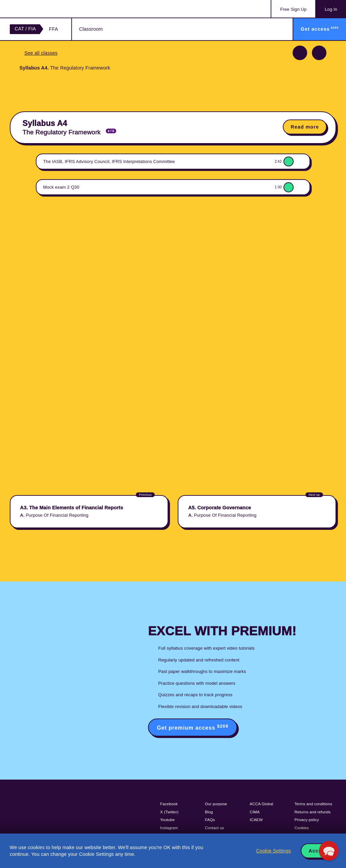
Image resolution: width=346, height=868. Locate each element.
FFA (54, 29)
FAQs (210, 820)
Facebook (169, 804)
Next (319, 53)
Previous (300, 53)
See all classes (41, 53)
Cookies (302, 828)
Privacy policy (306, 820)
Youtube (167, 820)
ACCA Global (261, 804)
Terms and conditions (313, 804)
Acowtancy (37, 9)
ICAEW (256, 820)
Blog (209, 812)
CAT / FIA (25, 29)
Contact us (215, 828)
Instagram (169, 828)
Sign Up (293, 9)
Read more (305, 127)
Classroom (91, 29)
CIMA (255, 812)
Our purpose (216, 804)
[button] (329, 851)
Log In (331, 9)
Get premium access (193, 727)
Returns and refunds (312, 812)
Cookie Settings (274, 851)
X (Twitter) (169, 812)
